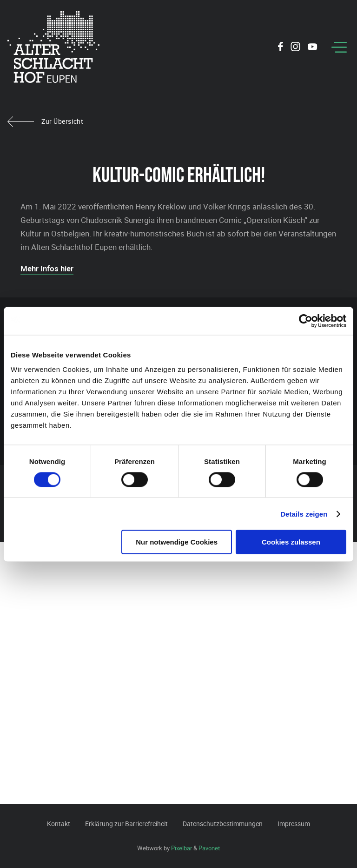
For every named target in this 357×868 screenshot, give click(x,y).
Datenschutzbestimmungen (223, 824)
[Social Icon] (281, 48)
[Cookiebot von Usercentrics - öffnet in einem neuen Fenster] (306, 321)
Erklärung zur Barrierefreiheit (126, 824)
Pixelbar (182, 848)
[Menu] (339, 47)
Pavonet (209, 848)
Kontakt (59, 824)
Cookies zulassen (291, 542)
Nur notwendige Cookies (177, 542)
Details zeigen (304, 514)
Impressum (294, 824)
